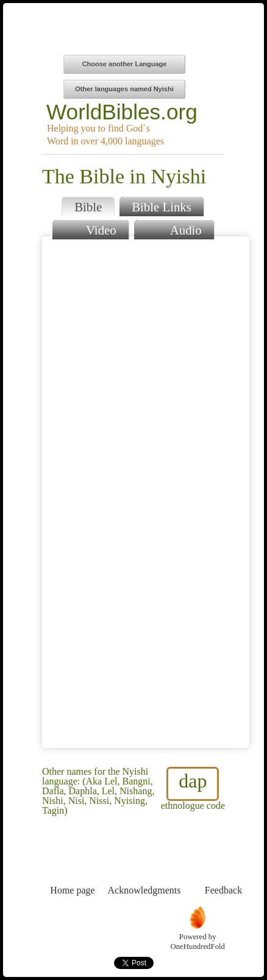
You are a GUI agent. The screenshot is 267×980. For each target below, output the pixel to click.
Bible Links (162, 207)
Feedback (223, 868)
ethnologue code (193, 789)
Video (90, 229)
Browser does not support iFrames (146, 492)
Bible (88, 207)
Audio (174, 229)
